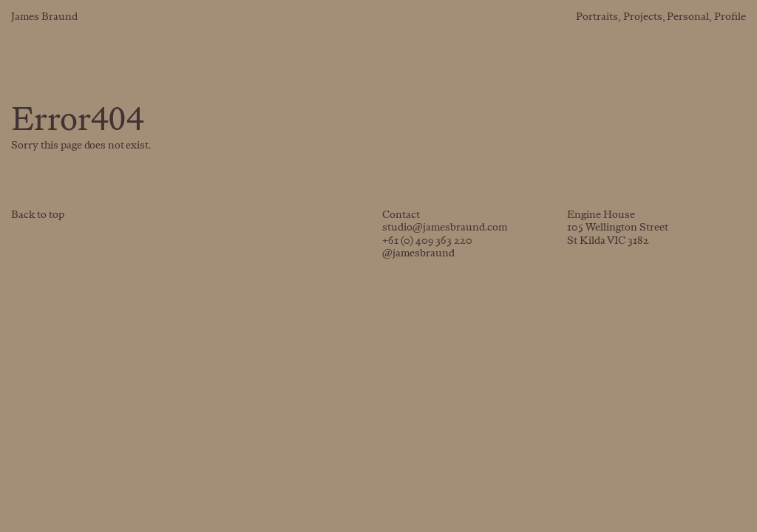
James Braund (44, 17)
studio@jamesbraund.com (445, 228)
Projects (643, 17)
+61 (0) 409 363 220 (427, 241)
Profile (730, 17)
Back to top (38, 215)
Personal (688, 17)
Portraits (597, 17)
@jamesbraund (418, 254)
